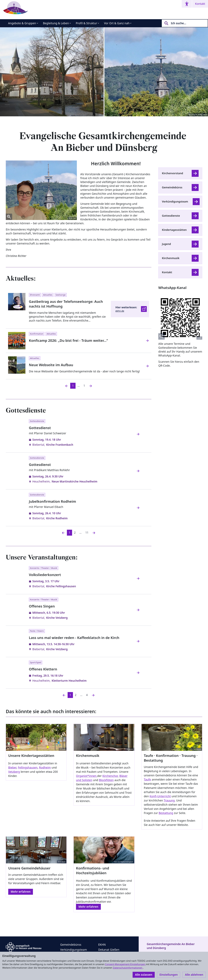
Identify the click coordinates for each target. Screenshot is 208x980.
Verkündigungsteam (175, 201)
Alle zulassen (144, 975)
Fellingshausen (28, 768)
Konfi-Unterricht (160, 796)
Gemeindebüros (172, 187)
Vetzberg (14, 772)
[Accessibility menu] (187, 4)
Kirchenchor (110, 776)
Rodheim (45, 768)
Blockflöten (106, 780)
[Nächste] (94, 533)
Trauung (169, 800)
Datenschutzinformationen (128, 968)
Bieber (12, 768)
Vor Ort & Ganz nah (117, 23)
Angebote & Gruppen (22, 23)
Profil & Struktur (86, 23)
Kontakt (200, 4)
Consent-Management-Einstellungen (125, 964)
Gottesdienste (171, 216)
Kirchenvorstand (172, 173)
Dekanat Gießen (109, 950)
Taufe (147, 780)
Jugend (166, 244)
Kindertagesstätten (174, 230)
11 (87, 533)
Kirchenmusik (171, 258)
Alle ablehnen (194, 975)
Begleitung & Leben (56, 23)
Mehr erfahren (21, 892)
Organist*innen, (87, 776)
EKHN (102, 945)
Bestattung (166, 813)
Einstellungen (169, 975)
